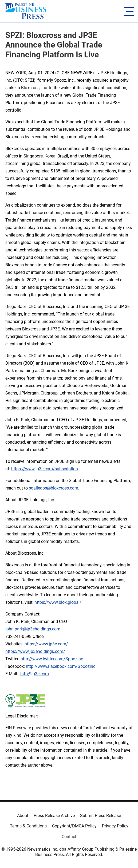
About (23, 816)
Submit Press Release (100, 816)
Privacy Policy (115, 826)
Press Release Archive (54, 816)
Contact (69, 837)
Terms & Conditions (28, 826)
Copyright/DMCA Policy (74, 826)
